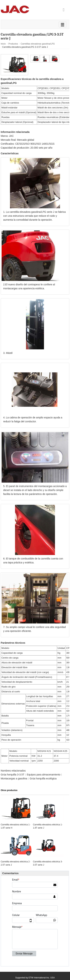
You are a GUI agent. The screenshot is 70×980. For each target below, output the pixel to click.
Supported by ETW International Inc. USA (35, 978)
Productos (13, 44)
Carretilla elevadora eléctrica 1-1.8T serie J (48, 826)
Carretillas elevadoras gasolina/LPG (38, 44)
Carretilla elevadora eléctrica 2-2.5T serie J (15, 863)
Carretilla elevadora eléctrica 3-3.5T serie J (48, 863)
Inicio (3, 44)
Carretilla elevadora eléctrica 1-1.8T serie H (15, 826)
